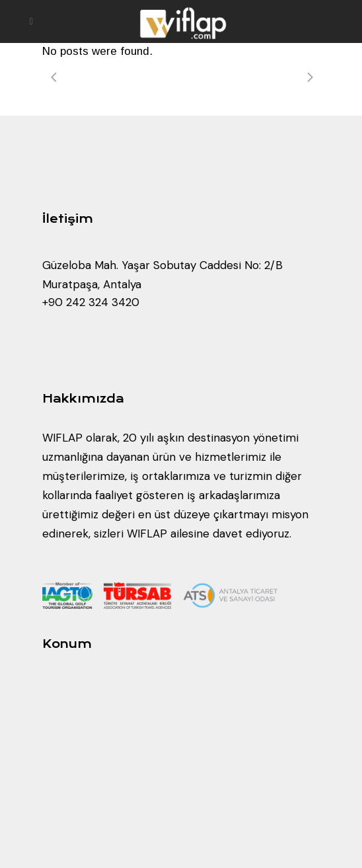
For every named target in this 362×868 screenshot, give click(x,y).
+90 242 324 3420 (91, 302)
